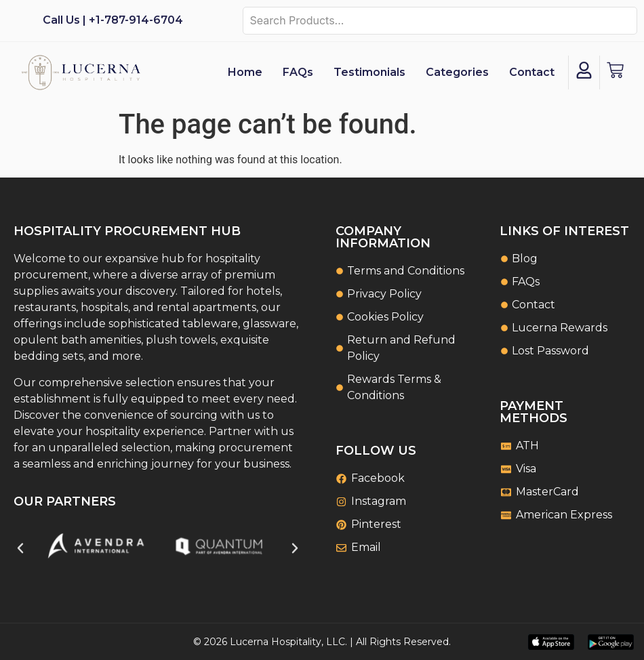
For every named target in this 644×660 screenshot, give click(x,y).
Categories (457, 72)
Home (245, 72)
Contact (532, 72)
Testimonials (369, 72)
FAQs (298, 72)
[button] (20, 548)
